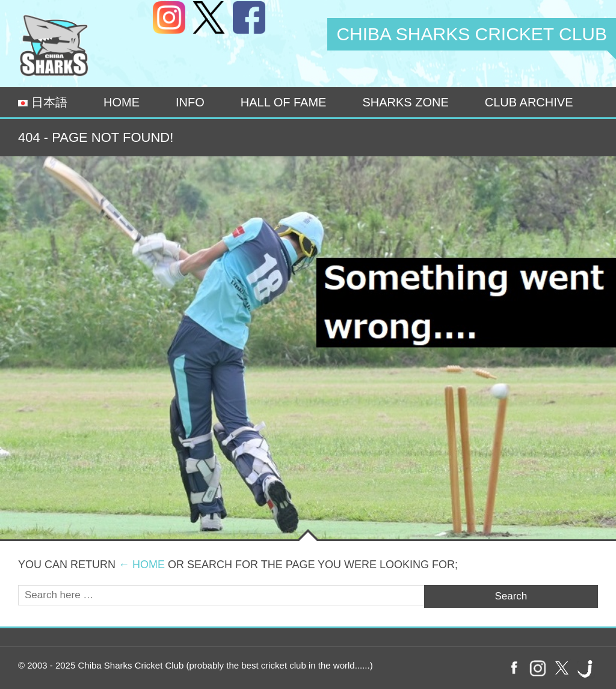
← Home (142, 565)
